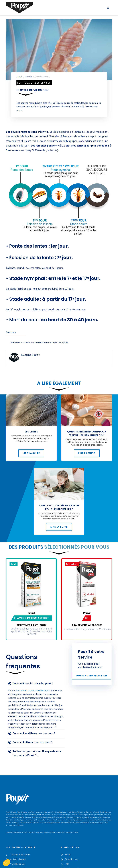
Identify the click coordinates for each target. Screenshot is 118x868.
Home (68, 857)
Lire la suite (31, 455)
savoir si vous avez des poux (35, 693)
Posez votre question (92, 678)
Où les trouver (72, 862)
